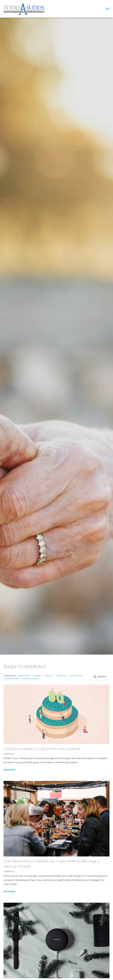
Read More (9, 770)
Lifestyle (9, 754)
